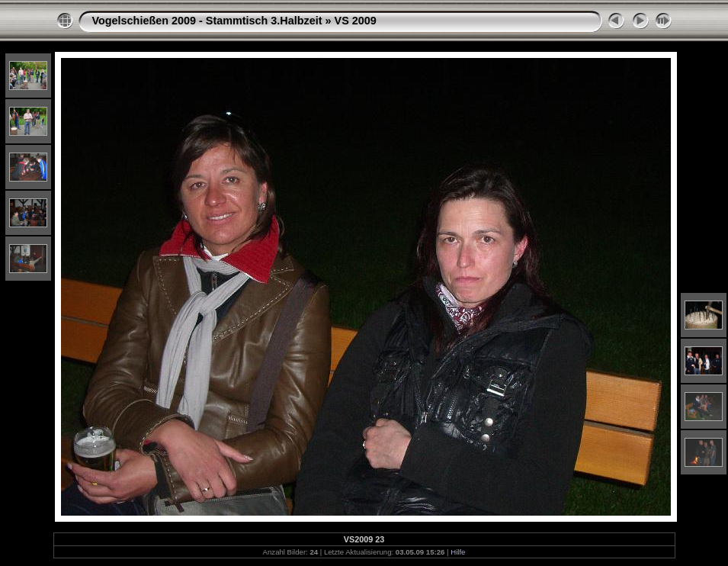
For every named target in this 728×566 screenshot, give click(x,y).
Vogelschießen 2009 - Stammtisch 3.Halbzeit (207, 21)
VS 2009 (356, 21)
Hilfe (458, 552)
